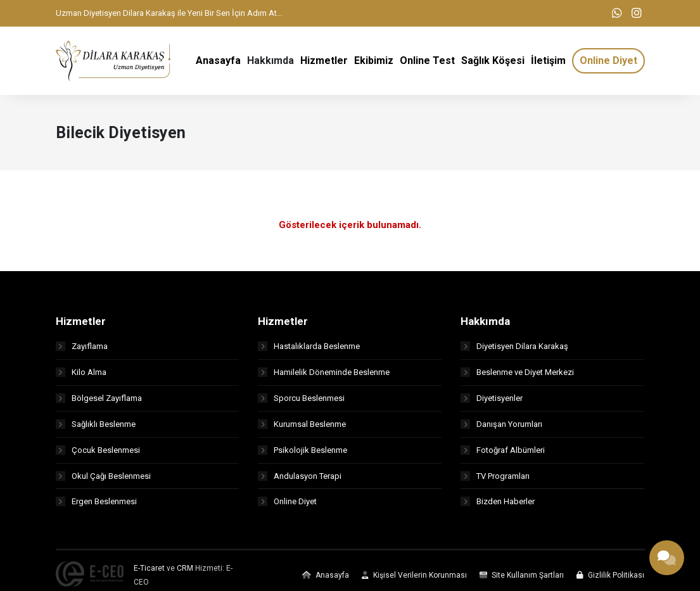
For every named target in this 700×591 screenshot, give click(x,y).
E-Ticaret (149, 573)
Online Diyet (287, 506)
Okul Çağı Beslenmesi (103, 480)
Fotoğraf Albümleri (503, 454)
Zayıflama (82, 351)
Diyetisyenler (492, 403)
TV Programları (495, 480)
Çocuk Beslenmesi (98, 454)
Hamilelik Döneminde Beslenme (324, 377)
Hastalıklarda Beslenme (309, 351)
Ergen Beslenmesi (96, 506)
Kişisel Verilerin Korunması (414, 580)
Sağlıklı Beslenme (96, 429)
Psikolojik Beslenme (302, 454)
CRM (185, 573)
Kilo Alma (81, 377)
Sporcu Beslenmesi (301, 403)
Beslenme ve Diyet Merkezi (517, 377)
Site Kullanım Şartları (522, 580)
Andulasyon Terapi (300, 480)
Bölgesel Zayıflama (99, 403)
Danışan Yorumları (501, 429)
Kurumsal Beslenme (302, 429)
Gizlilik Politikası (610, 580)
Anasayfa (326, 580)
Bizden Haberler (498, 506)
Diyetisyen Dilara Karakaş (514, 351)
